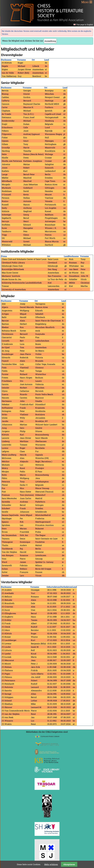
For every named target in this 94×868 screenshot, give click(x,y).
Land (47, 60)
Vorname (21, 60)
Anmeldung (50, 41)
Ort (33, 60)
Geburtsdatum (53, 587)
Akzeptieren (69, 864)
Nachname (6, 60)
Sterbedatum (66, 587)
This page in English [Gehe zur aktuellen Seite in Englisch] (85, 25)
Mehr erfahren (51, 864)
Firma (4, 256)
